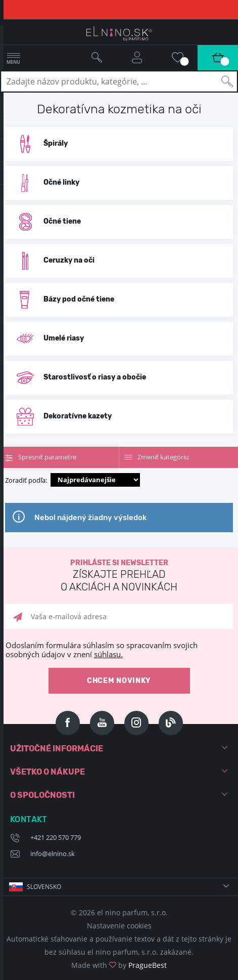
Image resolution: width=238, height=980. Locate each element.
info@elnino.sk (53, 854)
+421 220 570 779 (56, 837)
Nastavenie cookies (119, 926)
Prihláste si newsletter (119, 576)
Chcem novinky (119, 681)
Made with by (119, 965)
